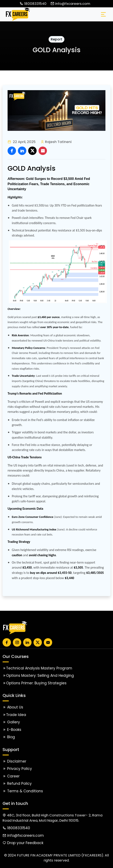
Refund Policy (17, 784)
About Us (13, 707)
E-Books (12, 730)
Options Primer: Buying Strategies (35, 683)
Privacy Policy (17, 769)
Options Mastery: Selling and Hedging (38, 676)
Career (11, 776)
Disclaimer (14, 761)
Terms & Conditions (23, 791)
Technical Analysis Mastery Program (37, 668)
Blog (9, 737)
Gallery (11, 722)
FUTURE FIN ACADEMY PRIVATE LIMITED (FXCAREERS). (60, 855)
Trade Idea (14, 715)
